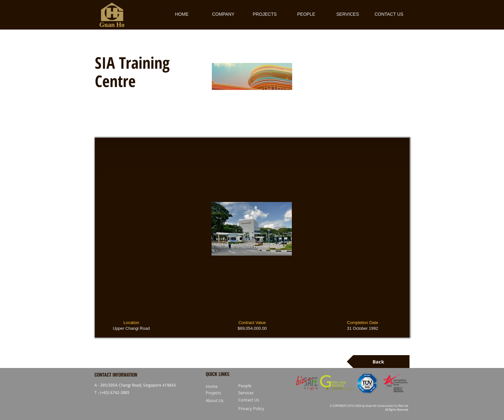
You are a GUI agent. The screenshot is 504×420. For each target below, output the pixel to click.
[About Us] (224, 401)
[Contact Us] (256, 400)
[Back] (378, 362)
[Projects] (230, 393)
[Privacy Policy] (256, 408)
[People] (256, 386)
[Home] (215, 387)
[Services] (256, 393)
